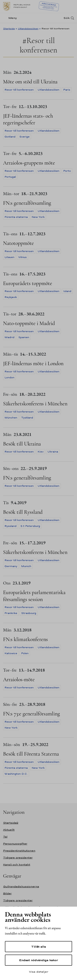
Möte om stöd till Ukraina (30, 82)
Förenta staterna (16, 217)
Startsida (9, 28)
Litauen (9, 257)
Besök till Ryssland (23, 512)
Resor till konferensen (19, 90)
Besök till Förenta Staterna (31, 754)
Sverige (24, 137)
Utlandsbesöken (28, 28)
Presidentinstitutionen (19, 851)
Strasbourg (29, 613)
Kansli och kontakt (17, 865)
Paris (67, 90)
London (9, 377)
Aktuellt (9, 830)
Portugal (10, 177)
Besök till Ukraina (22, 444)
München (11, 418)
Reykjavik (11, 297)
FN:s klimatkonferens (25, 639)
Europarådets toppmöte (28, 283)
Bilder (7, 893)
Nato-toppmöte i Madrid (29, 323)
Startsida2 (11, 823)
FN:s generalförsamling (27, 203)
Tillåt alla (38, 947)
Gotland (10, 137)
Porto (67, 171)
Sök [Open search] (67, 18)
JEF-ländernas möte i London (33, 363)
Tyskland (27, 418)
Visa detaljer (39, 972)
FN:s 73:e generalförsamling (32, 714)
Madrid (9, 337)
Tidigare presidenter (18, 858)
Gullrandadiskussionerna (21, 886)
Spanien (24, 337)
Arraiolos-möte (19, 679)
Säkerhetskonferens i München (35, 404)
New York (38, 217)
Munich (26, 566)
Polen (25, 653)
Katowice (11, 653)
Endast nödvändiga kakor (38, 960)
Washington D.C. (16, 774)
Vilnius (22, 257)
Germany (11, 566)
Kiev (41, 452)
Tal (5, 837)
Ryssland (10, 526)
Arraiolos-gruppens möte (29, 163)
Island (67, 291)
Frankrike (11, 613)
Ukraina (53, 452)
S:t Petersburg (30, 526)
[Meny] (11, 18)
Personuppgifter (15, 844)
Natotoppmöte (18, 243)
